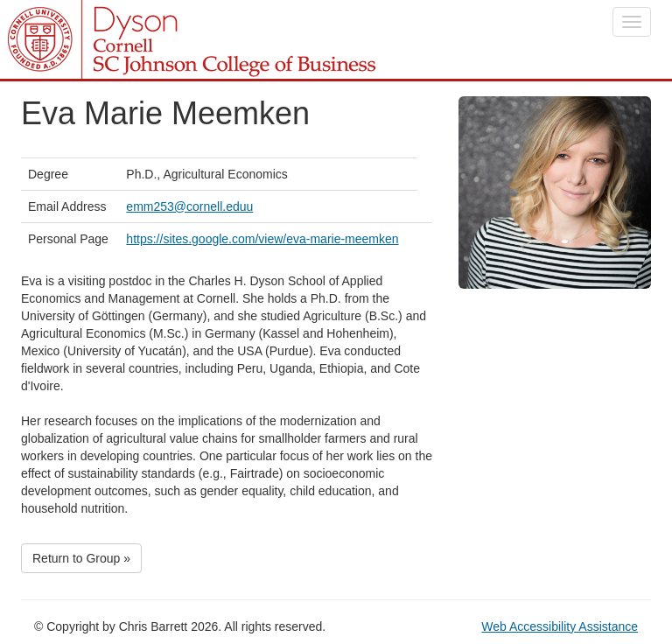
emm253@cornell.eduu (189, 206)
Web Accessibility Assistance (560, 626)
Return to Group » (81, 558)
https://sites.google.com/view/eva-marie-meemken (262, 239)
